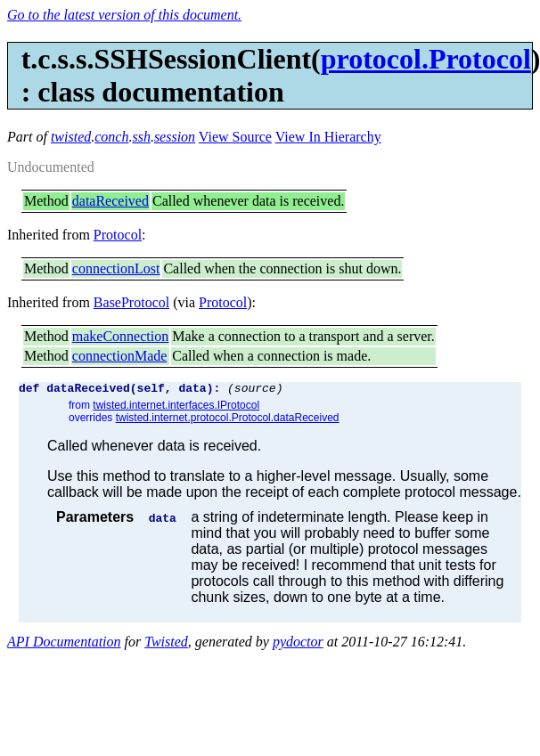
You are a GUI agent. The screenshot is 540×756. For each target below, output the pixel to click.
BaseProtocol (131, 302)
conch (111, 137)
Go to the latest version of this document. (124, 15)
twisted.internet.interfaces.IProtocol (176, 408)
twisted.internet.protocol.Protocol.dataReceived (228, 420)
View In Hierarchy (328, 137)
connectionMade (120, 356)
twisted (71, 137)
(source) (255, 390)
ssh (141, 137)
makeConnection (120, 336)
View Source (235, 137)
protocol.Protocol (426, 59)
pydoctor (298, 644)
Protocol (118, 235)
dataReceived (110, 201)
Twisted (166, 644)
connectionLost (116, 268)
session (175, 137)
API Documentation (64, 644)
